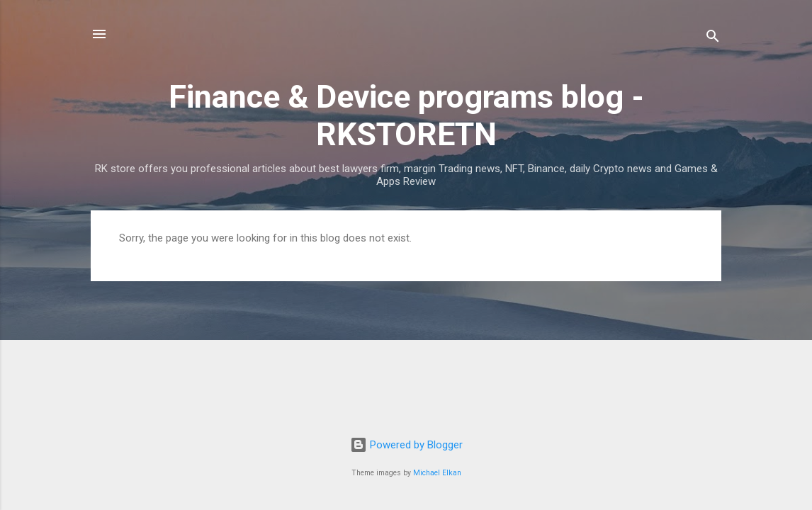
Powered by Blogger (406, 445)
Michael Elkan (437, 473)
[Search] (713, 39)
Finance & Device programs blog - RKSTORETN (406, 115)
